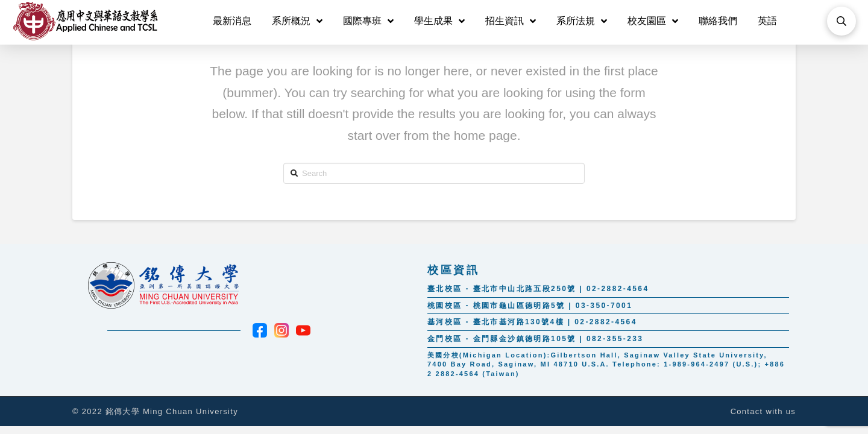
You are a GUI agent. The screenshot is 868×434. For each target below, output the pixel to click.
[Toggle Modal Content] (841, 21)
